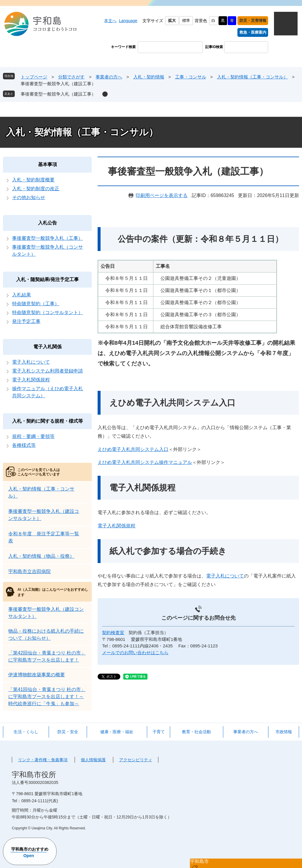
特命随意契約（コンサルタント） (47, 312)
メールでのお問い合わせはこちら (135, 653)
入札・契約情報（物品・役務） (41, 556)
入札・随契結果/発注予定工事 (47, 279)
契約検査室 (113, 632)
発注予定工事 (26, 321)
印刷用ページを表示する (162, 195)
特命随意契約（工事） (36, 304)
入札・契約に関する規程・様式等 (47, 421)
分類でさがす (71, 77)
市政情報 (284, 732)
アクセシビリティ (136, 760)
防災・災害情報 (253, 20)
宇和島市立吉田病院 (29, 571)
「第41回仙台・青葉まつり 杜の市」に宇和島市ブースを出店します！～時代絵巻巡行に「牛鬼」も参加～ (47, 696)
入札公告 (47, 223)
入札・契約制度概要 (33, 180)
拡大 (172, 20)
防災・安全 (68, 732)
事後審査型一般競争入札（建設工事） (58, 94)
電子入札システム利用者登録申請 (47, 371)
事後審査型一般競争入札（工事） (47, 238)
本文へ (110, 21)
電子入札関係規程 (116, 526)
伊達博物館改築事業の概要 (37, 675)
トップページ (34, 77)
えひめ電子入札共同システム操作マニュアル (145, 462)
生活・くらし (26, 732)
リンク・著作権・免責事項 (43, 760)
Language (128, 21)
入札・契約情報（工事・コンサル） (252, 77)
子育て (159, 732)
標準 (186, 20)
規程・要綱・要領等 (33, 436)
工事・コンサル (191, 77)
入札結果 (22, 295)
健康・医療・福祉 (117, 732)
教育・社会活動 (196, 732)
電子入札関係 (47, 347)
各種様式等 (24, 445)
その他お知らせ (29, 197)
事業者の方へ (109, 77)
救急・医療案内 (253, 32)
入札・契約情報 (149, 77)
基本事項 (47, 164)
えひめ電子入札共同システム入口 (133, 449)
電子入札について (225, 576)
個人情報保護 (93, 760)
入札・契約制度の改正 (36, 189)
